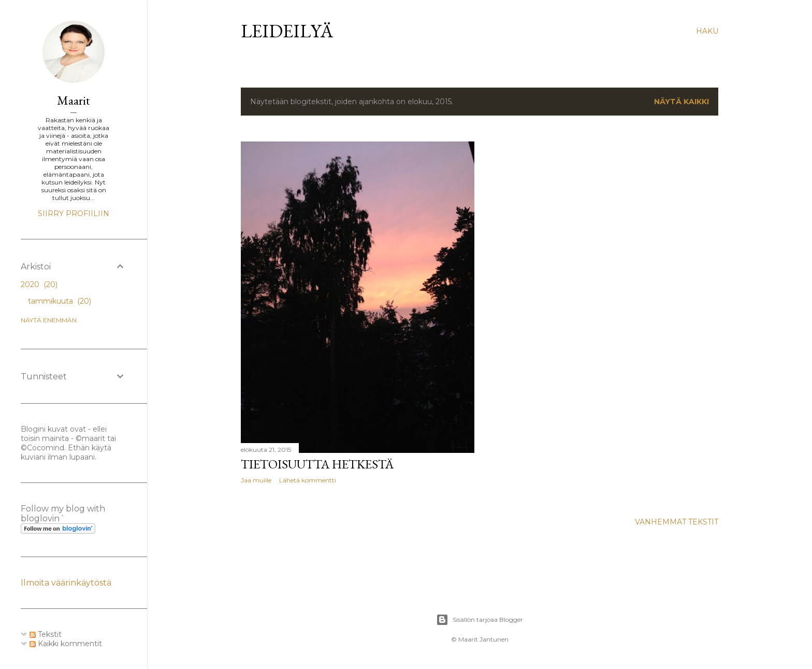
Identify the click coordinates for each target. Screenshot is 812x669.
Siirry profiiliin (74, 213)
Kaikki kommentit (66, 644)
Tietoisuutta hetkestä (317, 464)
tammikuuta (60, 301)
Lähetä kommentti (308, 480)
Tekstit (46, 634)
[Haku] (707, 31)
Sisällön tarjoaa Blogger (480, 620)
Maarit (74, 100)
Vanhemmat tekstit (677, 522)
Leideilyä (287, 31)
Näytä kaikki (682, 102)
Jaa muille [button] (256, 480)
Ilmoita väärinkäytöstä (66, 583)
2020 (39, 284)
